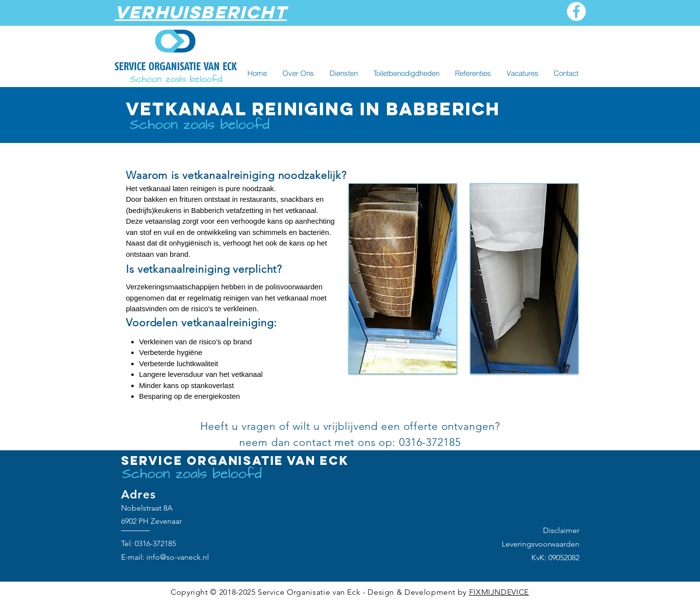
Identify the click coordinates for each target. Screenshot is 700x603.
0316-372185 (155, 543)
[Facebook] (576, 11)
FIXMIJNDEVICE (499, 592)
